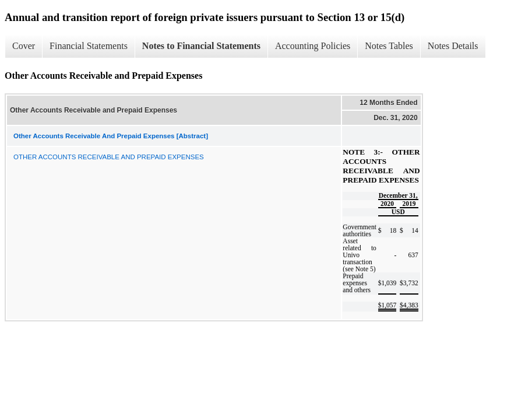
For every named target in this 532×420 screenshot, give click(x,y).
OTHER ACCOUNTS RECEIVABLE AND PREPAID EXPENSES (109, 157)
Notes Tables (389, 46)
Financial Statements (89, 46)
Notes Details (453, 46)
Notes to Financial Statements (201, 46)
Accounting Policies (313, 46)
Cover (24, 46)
